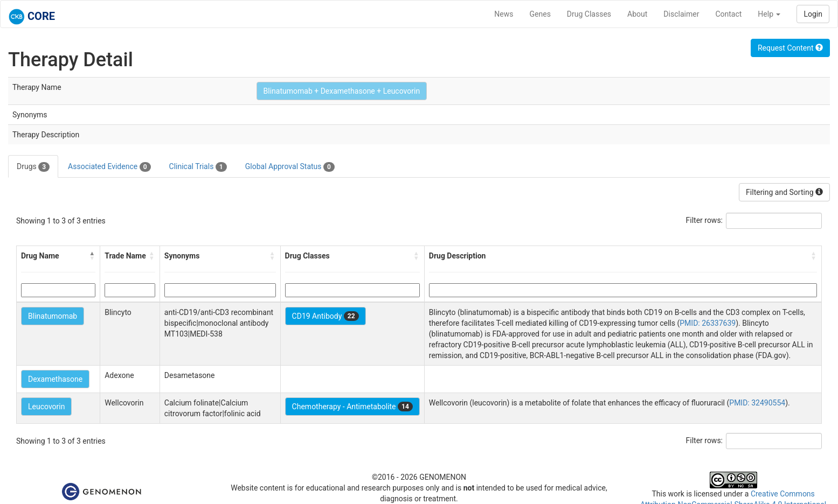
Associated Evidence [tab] (109, 167)
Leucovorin (46, 407)
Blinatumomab (53, 316)
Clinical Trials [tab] (198, 167)
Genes (540, 14)
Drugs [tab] (33, 167)
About (637, 14)
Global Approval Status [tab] (290, 167)
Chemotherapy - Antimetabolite (352, 407)
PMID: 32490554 (757, 403)
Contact (728, 14)
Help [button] (769, 14)
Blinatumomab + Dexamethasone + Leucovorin (342, 91)
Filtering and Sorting (784, 192)
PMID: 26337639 (708, 323)
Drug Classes (589, 14)
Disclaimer (681, 14)
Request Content (790, 48)
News (504, 14)
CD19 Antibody (325, 316)
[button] (92, 256)
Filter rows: (705, 220)
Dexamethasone (55, 379)
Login (813, 14)
